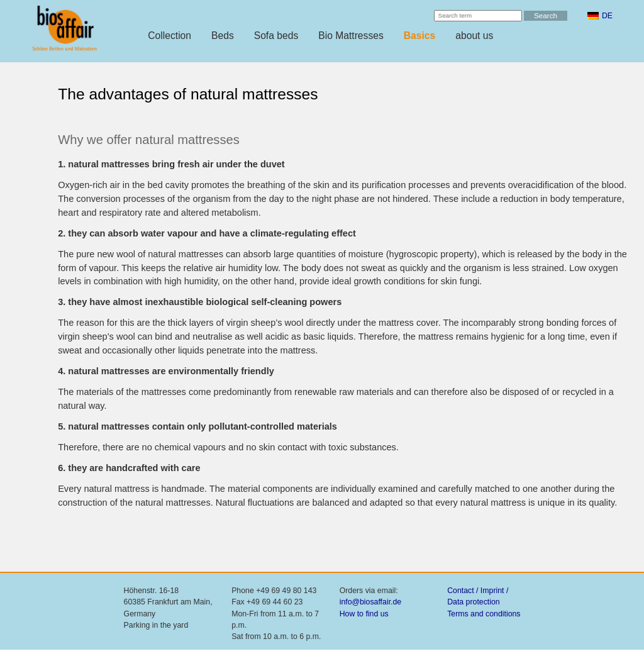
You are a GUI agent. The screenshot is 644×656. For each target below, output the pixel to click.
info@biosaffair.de (371, 602)
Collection (169, 36)
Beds (223, 36)
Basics (420, 36)
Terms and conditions (484, 614)
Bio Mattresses (351, 36)
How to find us (364, 614)
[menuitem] (600, 16)
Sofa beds (276, 36)
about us (474, 36)
